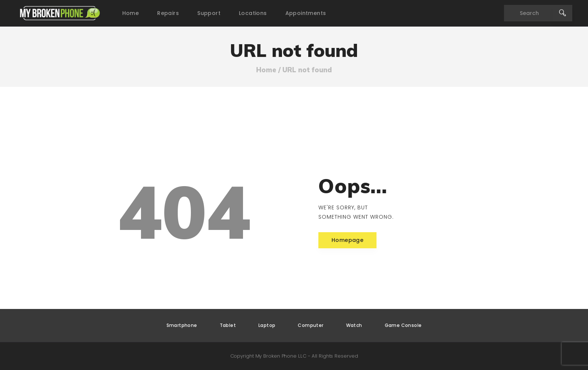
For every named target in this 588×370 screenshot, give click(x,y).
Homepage (347, 240)
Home (266, 70)
